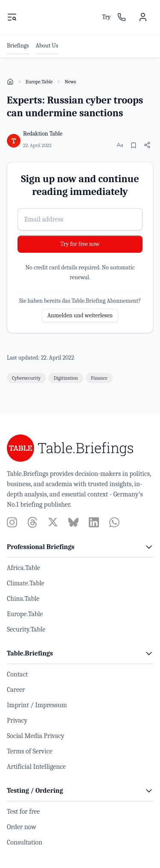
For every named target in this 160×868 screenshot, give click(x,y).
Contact (17, 674)
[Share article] (147, 145)
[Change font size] (120, 145)
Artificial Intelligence (36, 767)
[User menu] (143, 17)
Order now (22, 827)
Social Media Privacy (36, 736)
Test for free (23, 812)
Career (16, 690)
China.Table (23, 599)
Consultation (25, 842)
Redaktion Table (43, 134)
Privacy (17, 720)
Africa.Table (23, 568)
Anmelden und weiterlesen (80, 315)
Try (106, 17)
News (70, 82)
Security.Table (26, 629)
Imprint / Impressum (37, 705)
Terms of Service (30, 751)
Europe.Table (39, 82)
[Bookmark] (134, 145)
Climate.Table (26, 583)
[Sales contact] (122, 17)
